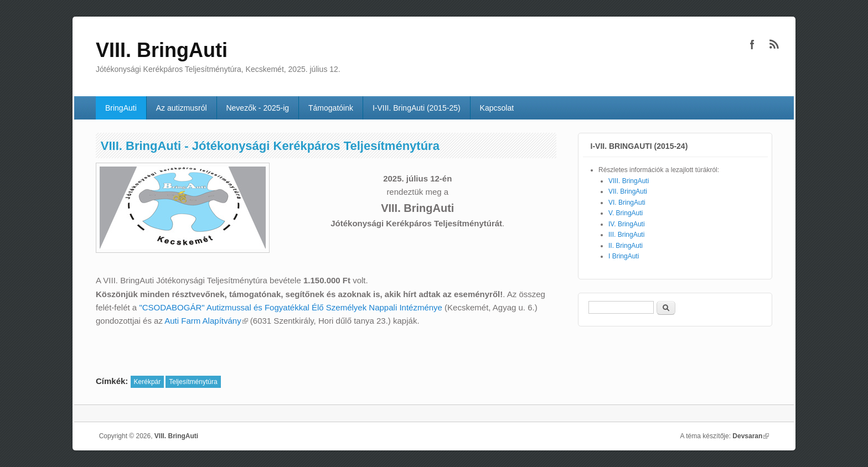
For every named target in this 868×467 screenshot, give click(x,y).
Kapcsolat (497, 108)
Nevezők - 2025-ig (257, 108)
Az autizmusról (182, 108)
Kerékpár (148, 382)
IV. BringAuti (627, 224)
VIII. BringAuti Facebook (752, 44)
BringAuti (121, 108)
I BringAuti (624, 256)
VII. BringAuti (628, 191)
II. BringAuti (626, 246)
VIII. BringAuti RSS (774, 44)
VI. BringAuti (627, 203)
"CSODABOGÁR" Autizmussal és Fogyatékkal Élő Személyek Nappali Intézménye (291, 307)
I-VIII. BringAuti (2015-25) (417, 108)
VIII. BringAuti (629, 181)
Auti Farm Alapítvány (206, 321)
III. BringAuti (626, 235)
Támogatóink (331, 108)
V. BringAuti (626, 213)
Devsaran (751, 436)
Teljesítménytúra (193, 382)
